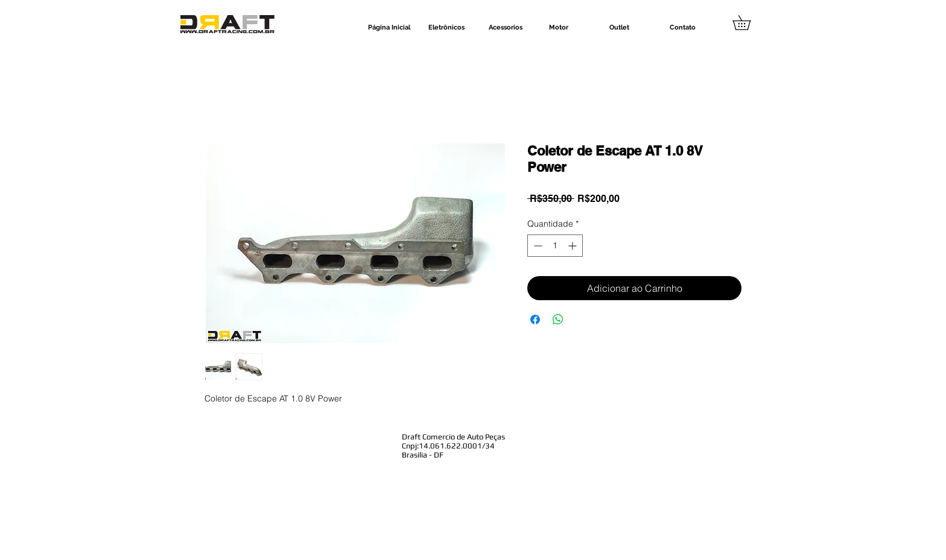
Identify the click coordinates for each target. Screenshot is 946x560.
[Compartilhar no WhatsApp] (558, 319)
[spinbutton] (555, 246)
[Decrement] (537, 246)
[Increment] (573, 246)
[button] (749, 23)
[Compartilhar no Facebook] (535, 319)
